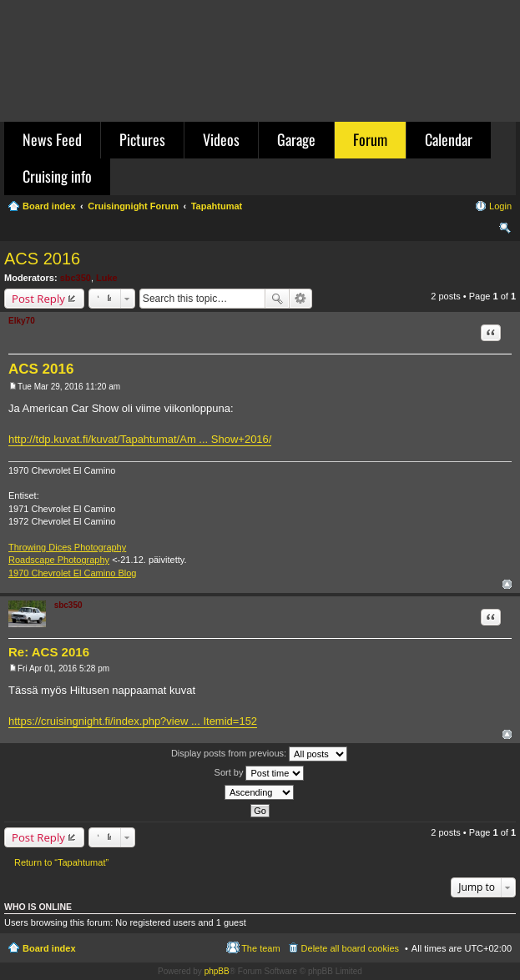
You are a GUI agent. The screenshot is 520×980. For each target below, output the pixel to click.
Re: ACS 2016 (49, 652)
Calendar (449, 139)
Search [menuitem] (505, 230)
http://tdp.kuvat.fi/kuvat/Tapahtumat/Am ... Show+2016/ (140, 439)
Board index (49, 948)
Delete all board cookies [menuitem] (350, 948)
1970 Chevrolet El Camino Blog (72, 573)
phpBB (217, 971)
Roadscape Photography (59, 560)
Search (277, 299)
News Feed (52, 139)
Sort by (260, 773)
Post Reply (38, 299)
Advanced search (301, 299)
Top (507, 584)
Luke (107, 278)
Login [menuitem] (500, 206)
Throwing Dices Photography (67, 547)
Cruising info (57, 176)
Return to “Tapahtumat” (61, 862)
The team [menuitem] (260, 948)
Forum (370, 139)
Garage (296, 139)
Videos (221, 139)
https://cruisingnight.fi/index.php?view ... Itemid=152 (133, 721)
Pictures (142, 139)
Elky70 (22, 321)
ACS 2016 (42, 259)
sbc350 (76, 278)
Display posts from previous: (259, 754)
